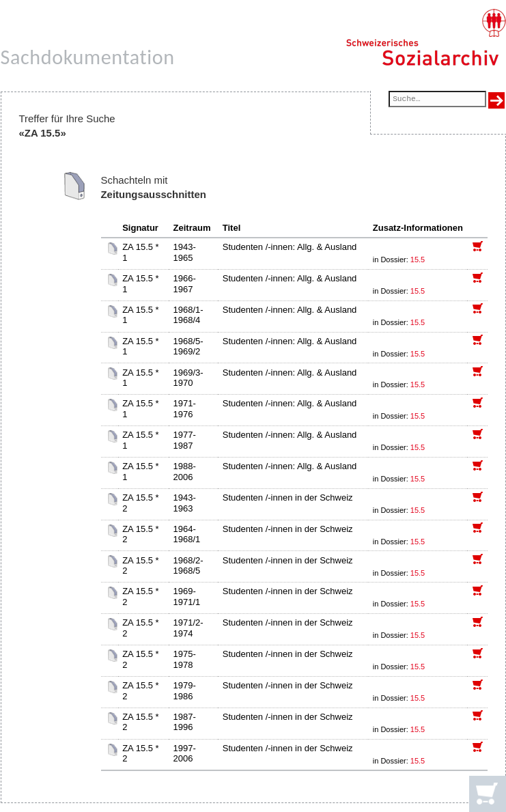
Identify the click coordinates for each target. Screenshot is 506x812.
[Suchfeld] (437, 100)
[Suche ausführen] (496, 100)
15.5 (419, 260)
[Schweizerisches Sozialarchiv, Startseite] (426, 38)
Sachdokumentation (88, 57)
